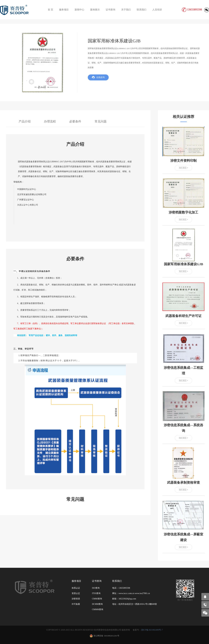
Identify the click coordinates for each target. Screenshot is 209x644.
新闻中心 (79, 10)
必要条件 (75, 121)
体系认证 (76, 588)
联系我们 (142, 10)
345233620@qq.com (127, 599)
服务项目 (64, 10)
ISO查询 (96, 588)
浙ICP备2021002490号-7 (152, 630)
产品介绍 (25, 121)
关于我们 (126, 10)
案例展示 (95, 10)
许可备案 (76, 604)
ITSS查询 (96, 593)
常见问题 (101, 121)
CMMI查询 (97, 599)
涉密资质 (76, 599)
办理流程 (50, 121)
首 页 (50, 10)
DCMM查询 (97, 604)
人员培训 (157, 10)
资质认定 (76, 593)
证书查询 (110, 10)
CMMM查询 (98, 609)
